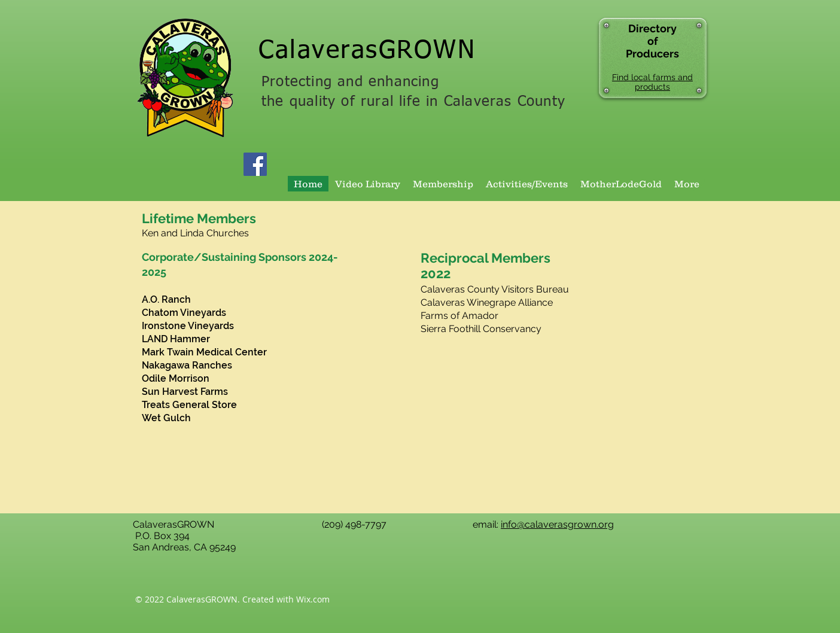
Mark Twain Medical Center (204, 352)
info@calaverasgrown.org (557, 524)
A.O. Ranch (166, 299)
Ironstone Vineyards (188, 326)
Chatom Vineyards (184, 313)
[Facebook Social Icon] (255, 164)
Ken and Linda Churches (195, 233)
